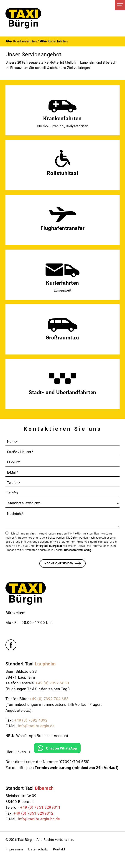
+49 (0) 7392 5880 (52, 683)
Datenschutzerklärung (78, 550)
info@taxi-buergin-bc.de (39, 819)
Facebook (11, 645)
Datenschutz (38, 849)
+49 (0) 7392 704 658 (49, 699)
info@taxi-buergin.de (49, 546)
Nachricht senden (59, 563)
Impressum (14, 849)
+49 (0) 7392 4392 (31, 720)
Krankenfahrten (21, 41)
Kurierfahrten (54, 41)
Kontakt (59, 849)
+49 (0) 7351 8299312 (34, 813)
